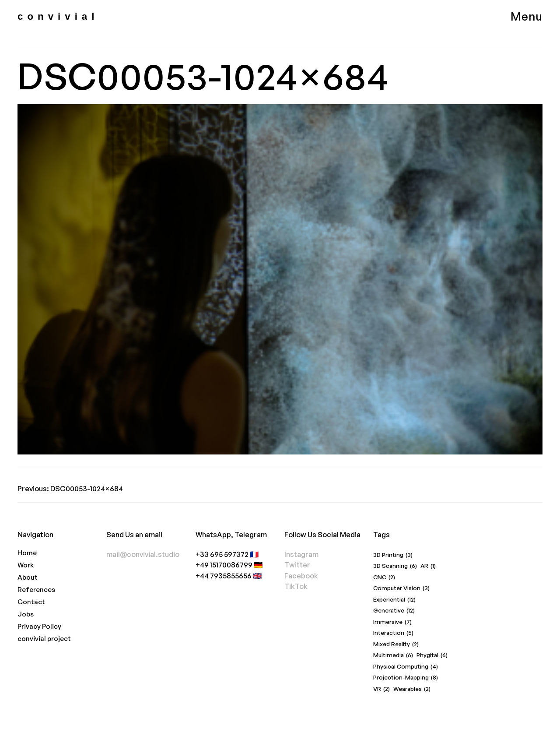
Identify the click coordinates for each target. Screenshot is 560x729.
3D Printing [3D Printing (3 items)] (393, 555)
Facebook (301, 576)
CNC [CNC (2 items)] (384, 577)
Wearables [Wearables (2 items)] (412, 689)
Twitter (297, 565)
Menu (527, 16)
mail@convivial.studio (143, 554)
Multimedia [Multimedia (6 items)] (393, 655)
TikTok (296, 586)
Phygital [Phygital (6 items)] (432, 655)
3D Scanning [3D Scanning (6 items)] (395, 566)
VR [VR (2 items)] (381, 689)
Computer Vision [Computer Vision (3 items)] (401, 588)
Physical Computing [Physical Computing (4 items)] (406, 667)
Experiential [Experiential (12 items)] (394, 600)
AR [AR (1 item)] (428, 566)
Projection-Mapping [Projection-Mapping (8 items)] (406, 678)
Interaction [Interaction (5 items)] (393, 633)
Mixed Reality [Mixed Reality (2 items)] (396, 644)
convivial (58, 16)
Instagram (301, 554)
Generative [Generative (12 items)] (394, 611)
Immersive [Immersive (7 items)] (392, 622)
